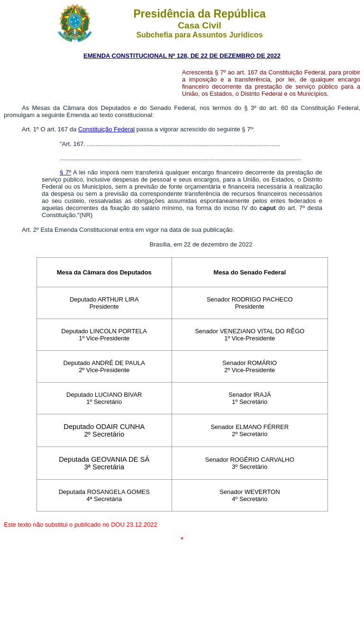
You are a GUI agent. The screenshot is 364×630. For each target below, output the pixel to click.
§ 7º (65, 172)
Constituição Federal (106, 129)
